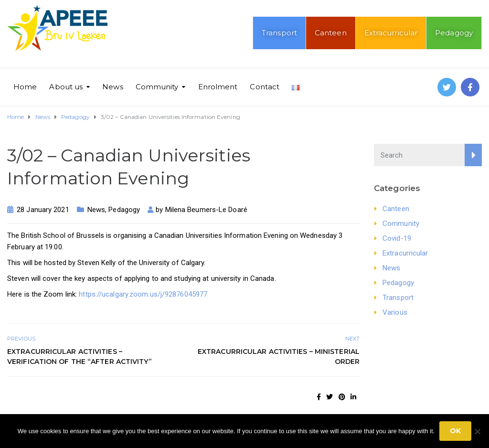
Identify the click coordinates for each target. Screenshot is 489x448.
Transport (279, 33)
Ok (455, 431)
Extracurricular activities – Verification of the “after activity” (80, 357)
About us (66, 87)
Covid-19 (397, 238)
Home (25, 87)
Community (157, 87)
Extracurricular (391, 33)
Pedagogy (454, 33)
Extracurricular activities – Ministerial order (279, 357)
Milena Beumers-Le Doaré (206, 210)
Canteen (331, 33)
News (112, 87)
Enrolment (218, 87)
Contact (265, 87)
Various (395, 312)
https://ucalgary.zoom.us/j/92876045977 (143, 294)
